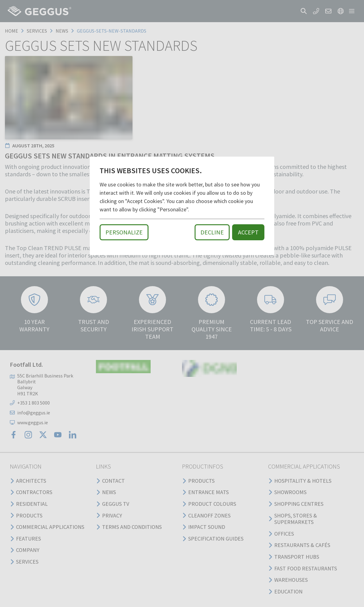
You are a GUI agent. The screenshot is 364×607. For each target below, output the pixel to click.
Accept (248, 232)
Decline (212, 232)
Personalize (124, 232)
